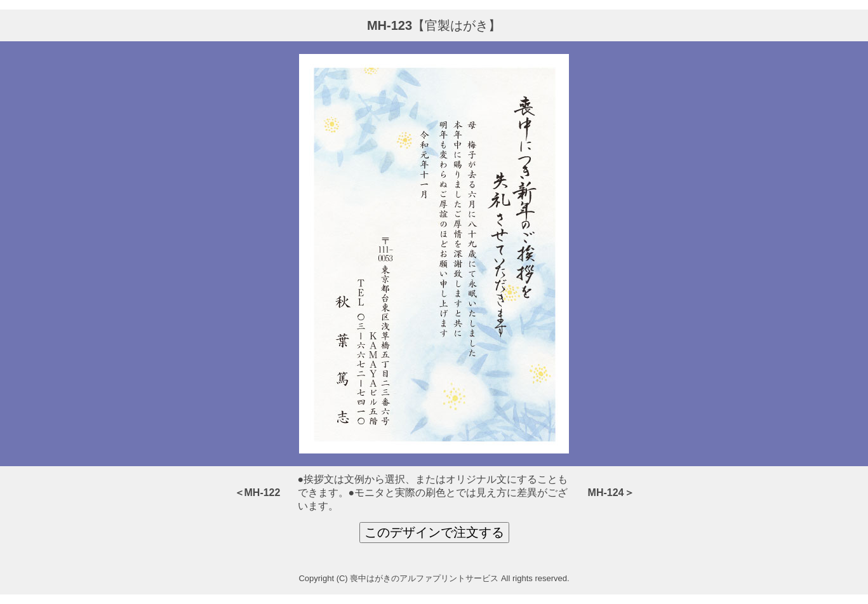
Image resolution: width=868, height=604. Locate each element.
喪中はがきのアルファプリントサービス (424, 578)
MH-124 (606, 493)
